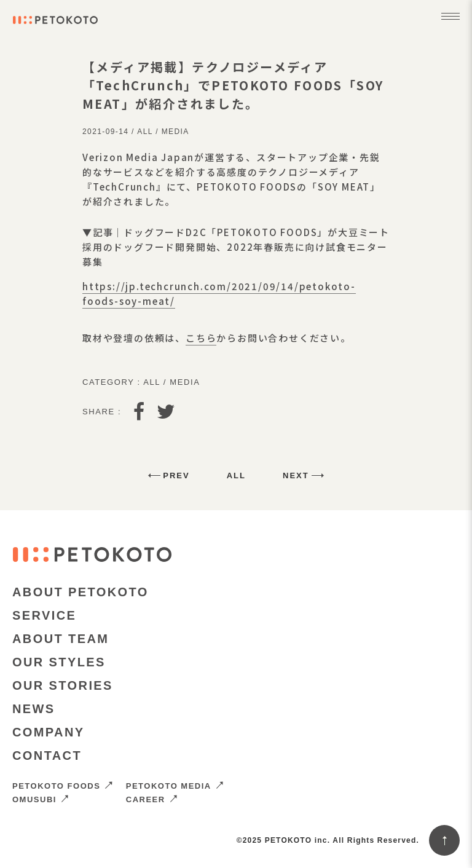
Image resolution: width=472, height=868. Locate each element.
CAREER (152, 799)
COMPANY (49, 732)
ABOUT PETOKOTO (81, 592)
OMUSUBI (41, 799)
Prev (176, 475)
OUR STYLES (59, 662)
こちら (201, 338)
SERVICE (44, 615)
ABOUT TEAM (61, 639)
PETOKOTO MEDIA (175, 786)
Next (296, 475)
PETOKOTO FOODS (63, 786)
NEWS (34, 709)
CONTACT (47, 756)
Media (175, 132)
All (145, 132)
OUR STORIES (63, 685)
